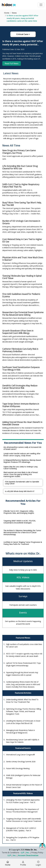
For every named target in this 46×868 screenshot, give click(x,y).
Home (7, 13)
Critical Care (23, 34)
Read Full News (12, 63)
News (14, 13)
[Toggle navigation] (41, 5)
